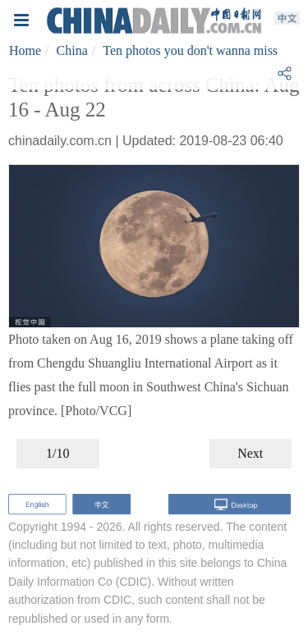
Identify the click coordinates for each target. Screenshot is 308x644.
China (72, 50)
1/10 (57, 453)
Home (25, 50)
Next (250, 453)
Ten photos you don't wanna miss (190, 50)
